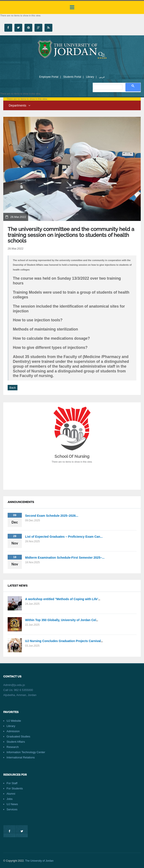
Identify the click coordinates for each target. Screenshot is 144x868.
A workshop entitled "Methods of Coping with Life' (62, 599)
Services (12, 809)
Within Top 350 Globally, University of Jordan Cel (61, 620)
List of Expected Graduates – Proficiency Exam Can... (64, 537)
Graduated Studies (18, 736)
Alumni (11, 794)
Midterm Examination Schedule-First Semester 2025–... (65, 558)
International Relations (21, 757)
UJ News (12, 804)
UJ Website (14, 721)
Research (13, 747)
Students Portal (72, 77)
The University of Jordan (39, 861)
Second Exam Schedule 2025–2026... (52, 516)
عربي (102, 77)
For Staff (12, 783)
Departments (20, 105)
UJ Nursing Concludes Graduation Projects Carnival (63, 641)
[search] (107, 87)
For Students (15, 788)
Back (13, 388)
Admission (13, 731)
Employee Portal (49, 77)
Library (90, 77)
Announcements (21, 502)
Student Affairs (16, 742)
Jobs (9, 799)
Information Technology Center (26, 752)
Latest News (18, 586)
